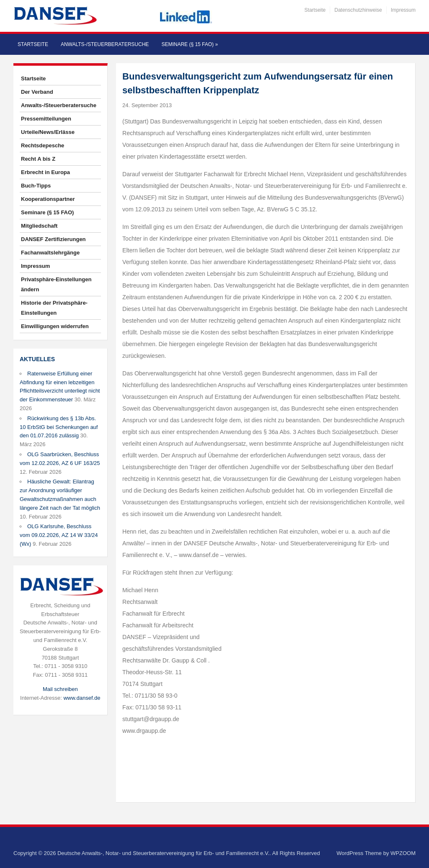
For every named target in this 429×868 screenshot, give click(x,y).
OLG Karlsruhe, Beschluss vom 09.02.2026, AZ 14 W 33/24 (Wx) (59, 535)
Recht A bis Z (38, 159)
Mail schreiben (60, 689)
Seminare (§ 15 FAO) (190, 44)
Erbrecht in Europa (45, 172)
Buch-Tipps (36, 186)
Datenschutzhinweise (358, 10)
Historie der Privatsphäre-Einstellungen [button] (54, 308)
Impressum (403, 10)
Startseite (315, 10)
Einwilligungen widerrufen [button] (55, 326)
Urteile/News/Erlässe (48, 132)
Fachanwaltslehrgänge (50, 253)
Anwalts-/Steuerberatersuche (105, 44)
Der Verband (37, 92)
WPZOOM (403, 853)
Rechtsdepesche (43, 145)
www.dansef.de (82, 698)
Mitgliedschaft (39, 226)
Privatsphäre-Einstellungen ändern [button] (56, 284)
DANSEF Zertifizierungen (53, 239)
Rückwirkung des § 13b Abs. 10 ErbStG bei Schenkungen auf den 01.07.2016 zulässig (59, 427)
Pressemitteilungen (46, 119)
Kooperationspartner (48, 199)
